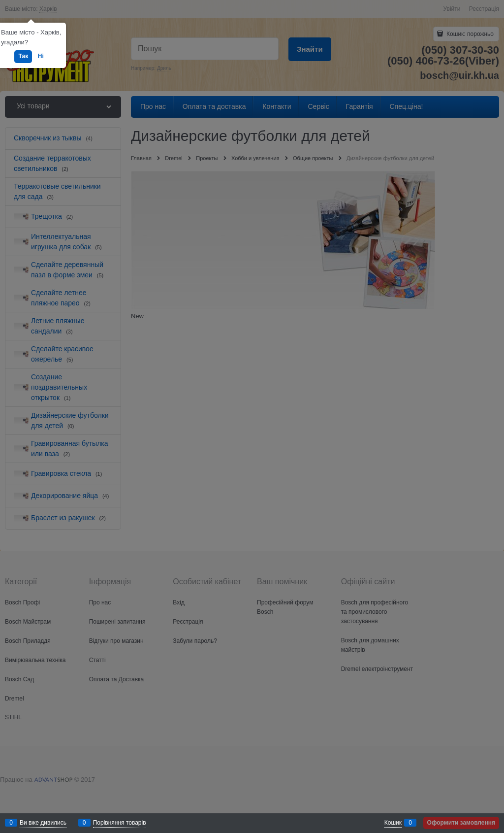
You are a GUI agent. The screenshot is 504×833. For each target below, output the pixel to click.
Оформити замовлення (461, 823)
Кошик (393, 823)
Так (23, 56)
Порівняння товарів (120, 823)
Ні (41, 56)
